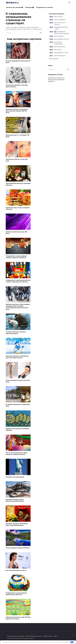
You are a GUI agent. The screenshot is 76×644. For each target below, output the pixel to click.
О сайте (55, 636)
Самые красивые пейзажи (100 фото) (18, 548)
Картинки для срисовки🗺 (15, 7)
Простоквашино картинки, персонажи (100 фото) (18, 184)
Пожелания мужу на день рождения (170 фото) (18, 208)
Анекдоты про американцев (15, 477)
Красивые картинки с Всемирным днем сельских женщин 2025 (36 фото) (17, 111)
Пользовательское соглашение (16, 636)
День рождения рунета (61, 39)
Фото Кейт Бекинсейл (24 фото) (16, 570)
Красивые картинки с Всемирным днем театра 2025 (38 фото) (17, 525)
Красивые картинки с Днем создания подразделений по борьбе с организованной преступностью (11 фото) (18, 307)
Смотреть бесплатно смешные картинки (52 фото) (16, 333)
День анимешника (59, 56)
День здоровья (59, 36)
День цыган (58, 50)
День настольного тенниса (60, 23)
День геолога (58, 17)
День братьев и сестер (61, 53)
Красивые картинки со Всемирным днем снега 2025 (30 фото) (17, 357)
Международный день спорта (61, 28)
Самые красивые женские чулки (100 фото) (18, 381)
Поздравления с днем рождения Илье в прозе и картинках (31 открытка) (18, 281)
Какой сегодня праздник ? (56, 78)
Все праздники (54, 59)
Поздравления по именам (45, 7)
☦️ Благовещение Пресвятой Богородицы (62, 32)
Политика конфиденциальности (34, 636)
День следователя (60, 20)
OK (72, 642)
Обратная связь (48, 636)
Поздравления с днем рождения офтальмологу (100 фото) (16, 594)
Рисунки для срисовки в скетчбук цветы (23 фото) (17, 86)
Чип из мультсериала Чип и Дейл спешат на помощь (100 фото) (17, 454)
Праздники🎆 (30, 7)
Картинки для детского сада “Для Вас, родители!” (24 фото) (18, 618)
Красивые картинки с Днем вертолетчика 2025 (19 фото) (15, 500)
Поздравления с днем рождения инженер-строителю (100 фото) (16, 257)
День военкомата (60, 47)
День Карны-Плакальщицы (59, 43)
